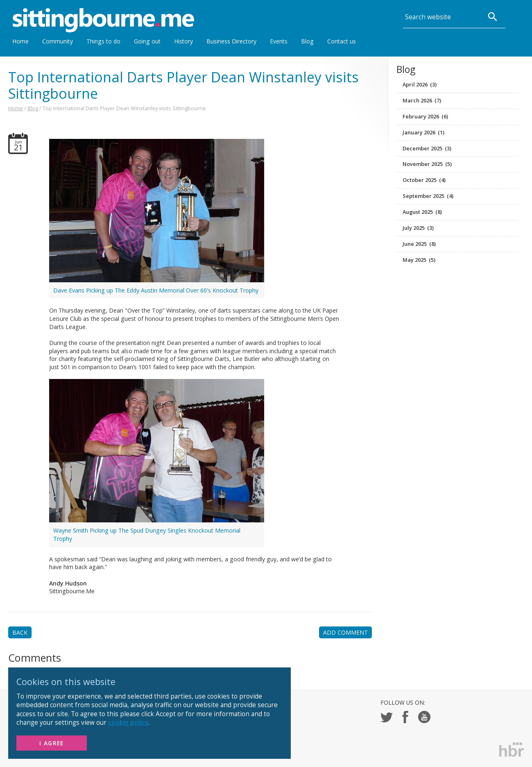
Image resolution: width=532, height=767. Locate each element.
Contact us (342, 41)
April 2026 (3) (420, 84)
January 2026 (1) (423, 132)
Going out (147, 41)
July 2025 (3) (418, 228)
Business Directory (231, 41)
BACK (20, 632)
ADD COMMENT (345, 632)
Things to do (103, 41)
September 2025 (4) (428, 196)
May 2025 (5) (419, 260)
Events (279, 41)
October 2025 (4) (424, 180)
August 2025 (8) (422, 212)
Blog (307, 41)
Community (58, 41)
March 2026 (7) (422, 100)
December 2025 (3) (427, 148)
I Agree (52, 743)
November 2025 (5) (427, 164)
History (183, 41)
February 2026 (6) (425, 116)
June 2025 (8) (419, 244)
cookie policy (128, 723)
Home (20, 41)
